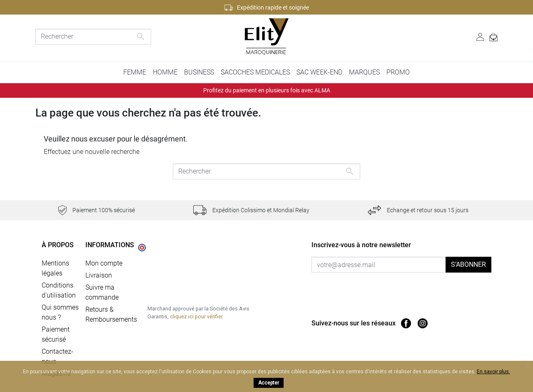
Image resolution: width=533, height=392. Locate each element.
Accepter (269, 383)
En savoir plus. (493, 372)
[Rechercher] (93, 37)
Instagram (423, 323)
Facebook (406, 323)
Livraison (99, 275)
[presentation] (381, 289)
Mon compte (104, 263)
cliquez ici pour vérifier (196, 316)
